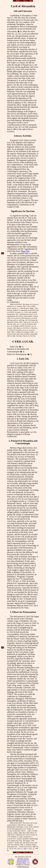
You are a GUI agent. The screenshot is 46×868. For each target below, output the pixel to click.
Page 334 (25, 251)
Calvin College (21, 863)
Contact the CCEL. (23, 867)
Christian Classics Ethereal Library (23, 860)
